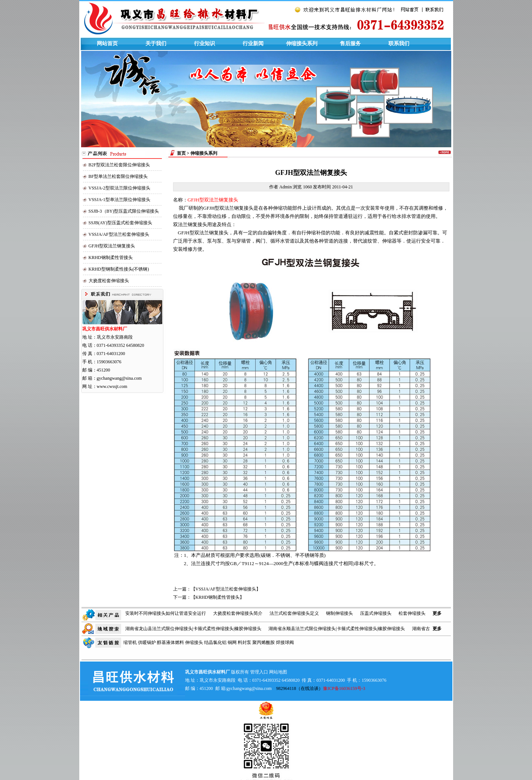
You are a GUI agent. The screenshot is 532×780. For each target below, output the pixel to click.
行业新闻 (253, 44)
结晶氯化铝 (215, 642)
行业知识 (205, 44)
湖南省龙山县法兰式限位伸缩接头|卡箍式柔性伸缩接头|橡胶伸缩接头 (193, 629)
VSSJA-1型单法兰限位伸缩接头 (119, 200)
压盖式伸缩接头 (376, 613)
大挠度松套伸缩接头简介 (238, 613)
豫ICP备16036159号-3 (344, 688)
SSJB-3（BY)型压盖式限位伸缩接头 (124, 211)
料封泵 (245, 642)
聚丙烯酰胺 (264, 642)
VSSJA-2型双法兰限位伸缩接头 (119, 188)
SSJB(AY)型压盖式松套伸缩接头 (120, 223)
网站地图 (278, 672)
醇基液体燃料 (170, 642)
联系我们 (399, 44)
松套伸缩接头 (412, 613)
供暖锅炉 (147, 642)
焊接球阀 (285, 642)
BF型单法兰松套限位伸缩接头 (118, 176)
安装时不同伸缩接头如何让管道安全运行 (166, 613)
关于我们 (156, 44)
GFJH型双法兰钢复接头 (112, 246)
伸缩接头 (194, 642)
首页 (181, 153)
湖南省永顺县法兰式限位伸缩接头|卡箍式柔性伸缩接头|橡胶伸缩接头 (337, 629)
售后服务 (350, 44)
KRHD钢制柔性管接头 (111, 258)
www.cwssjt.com (112, 386)
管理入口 (259, 672)
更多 (437, 613)
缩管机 (130, 642)
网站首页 (107, 44)
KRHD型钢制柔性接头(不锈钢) (119, 269)
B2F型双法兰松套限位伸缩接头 (119, 165)
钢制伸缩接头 (339, 613)
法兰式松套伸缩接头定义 (294, 613)
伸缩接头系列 (302, 44)
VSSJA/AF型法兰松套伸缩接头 (119, 234)
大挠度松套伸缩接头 (109, 281)
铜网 (232, 642)
